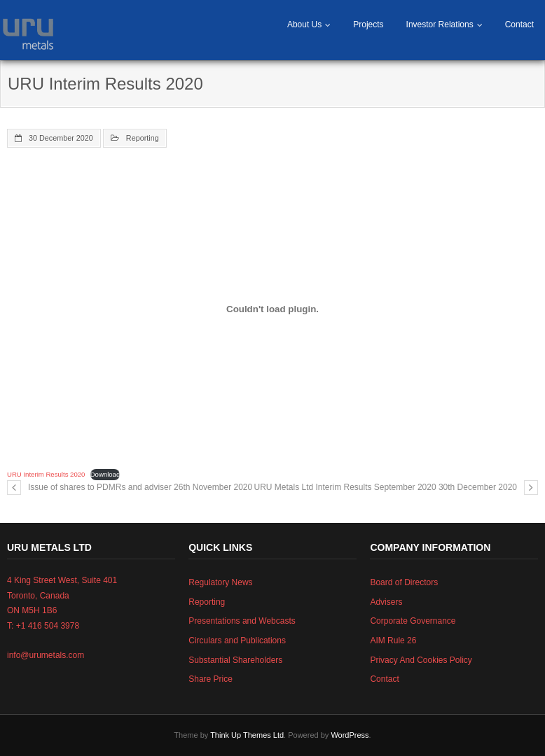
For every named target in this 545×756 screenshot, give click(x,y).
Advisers (386, 602)
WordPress (350, 735)
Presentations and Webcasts (242, 621)
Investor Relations (440, 24)
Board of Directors (404, 582)
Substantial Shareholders (235, 660)
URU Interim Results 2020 (46, 474)
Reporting (143, 138)
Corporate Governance (413, 621)
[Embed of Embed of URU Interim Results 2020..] (272, 309)
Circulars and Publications (237, 640)
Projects (368, 24)
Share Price (211, 679)
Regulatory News (220, 582)
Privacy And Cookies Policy (421, 660)
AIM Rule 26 (393, 640)
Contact (519, 24)
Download (105, 474)
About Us (304, 24)
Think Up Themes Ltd (247, 735)
